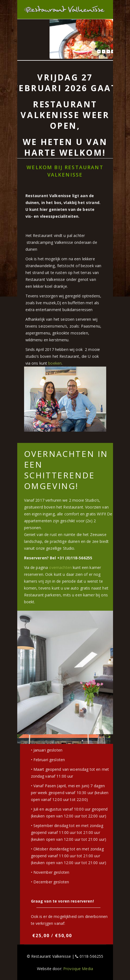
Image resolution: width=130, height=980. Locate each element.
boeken (55, 363)
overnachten (60, 567)
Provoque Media (78, 969)
